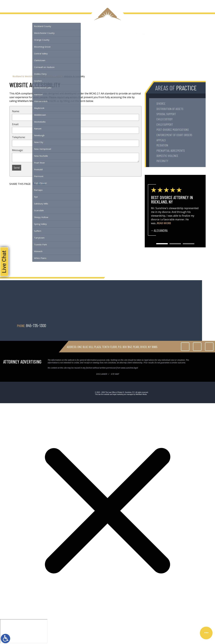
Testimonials (50, 5)
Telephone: (19, 137)
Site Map (115, 374)
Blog (61, 5)
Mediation (162, 145)
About (15, 5)
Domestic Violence (167, 156)
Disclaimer (102, 374)
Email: (15, 124)
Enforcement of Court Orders (174, 135)
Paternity (162, 161)
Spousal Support (166, 114)
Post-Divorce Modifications (173, 130)
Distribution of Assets (170, 109)
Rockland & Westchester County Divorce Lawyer (37, 76)
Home (7, 5)
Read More (164, 223)
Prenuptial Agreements (171, 150)
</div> (24, 631)
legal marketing (118, 394)
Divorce (161, 103)
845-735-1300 (204, 4)
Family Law (26, 5)
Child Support (165, 124)
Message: (18, 150)
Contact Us (71, 5)
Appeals (161, 140)
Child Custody (165, 119)
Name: (16, 111)
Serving (37, 5)
